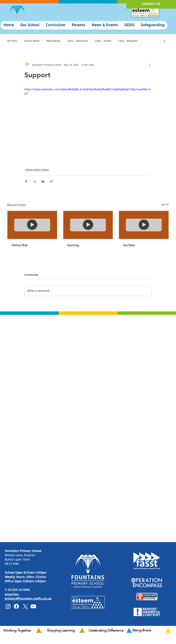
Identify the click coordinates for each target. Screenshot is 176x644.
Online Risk (20, 245)
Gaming (73, 245)
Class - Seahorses (78, 41)
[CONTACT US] (151, 4)
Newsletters (54, 41)
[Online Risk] (32, 225)
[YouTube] (144, 225)
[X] (25, 606)
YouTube (129, 245)
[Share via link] (51, 181)
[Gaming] (88, 225)
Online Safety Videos (37, 170)
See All (165, 204)
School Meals (32, 41)
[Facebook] (16, 606)
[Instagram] (8, 606)
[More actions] (150, 65)
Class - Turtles (103, 41)
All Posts (12, 41)
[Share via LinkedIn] (43, 181)
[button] (30, 25)
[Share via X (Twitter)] (34, 181)
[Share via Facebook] (26, 181)
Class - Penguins (128, 41)
